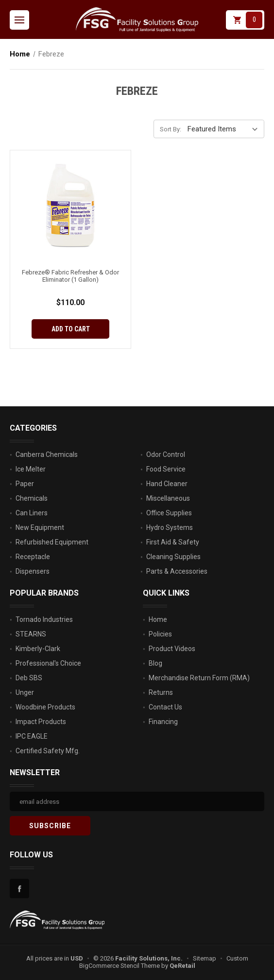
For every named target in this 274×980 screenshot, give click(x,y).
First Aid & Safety (173, 542)
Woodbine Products (45, 707)
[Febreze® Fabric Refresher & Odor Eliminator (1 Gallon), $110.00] (70, 206)
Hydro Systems (170, 527)
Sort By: (171, 129)
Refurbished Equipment (52, 542)
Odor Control (166, 454)
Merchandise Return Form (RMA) (199, 678)
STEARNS (31, 634)
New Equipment (40, 527)
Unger (25, 692)
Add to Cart (71, 329)
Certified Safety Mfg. (48, 751)
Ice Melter (31, 469)
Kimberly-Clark (38, 649)
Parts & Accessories (177, 571)
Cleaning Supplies (173, 557)
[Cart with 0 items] (245, 20)
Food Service (166, 469)
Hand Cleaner (167, 484)
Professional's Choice (48, 663)
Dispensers (33, 571)
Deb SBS (29, 678)
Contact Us (165, 707)
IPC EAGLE (32, 736)
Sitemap (205, 958)
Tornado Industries (44, 619)
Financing (163, 722)
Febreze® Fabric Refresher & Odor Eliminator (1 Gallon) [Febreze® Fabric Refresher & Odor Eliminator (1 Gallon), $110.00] (70, 276)
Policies (160, 634)
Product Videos (172, 649)
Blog (155, 663)
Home (158, 619)
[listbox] (225, 128)
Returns (161, 692)
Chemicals (32, 498)
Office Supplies (169, 513)
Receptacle (33, 557)
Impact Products (41, 722)
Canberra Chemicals (47, 454)
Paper (25, 484)
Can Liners (32, 513)
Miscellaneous (168, 498)
